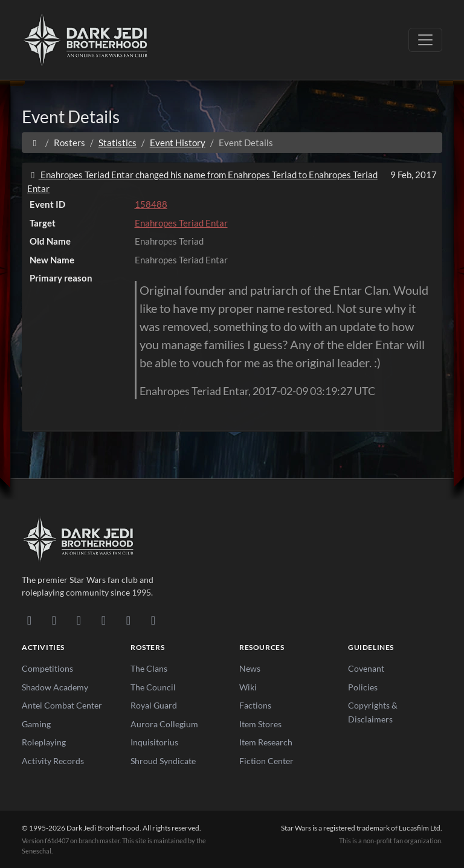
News (250, 668)
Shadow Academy (55, 687)
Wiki (248, 687)
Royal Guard (154, 705)
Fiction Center (266, 761)
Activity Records (53, 761)
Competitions (47, 668)
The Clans (149, 668)
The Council (153, 687)
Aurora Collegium (164, 724)
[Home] (35, 143)
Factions (255, 705)
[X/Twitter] (128, 620)
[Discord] (29, 620)
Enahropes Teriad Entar (181, 223)
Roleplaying (44, 742)
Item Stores (260, 724)
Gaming (36, 724)
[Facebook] (79, 620)
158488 (151, 204)
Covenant (366, 668)
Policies (363, 687)
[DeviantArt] (54, 620)
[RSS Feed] (153, 620)
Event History (178, 143)
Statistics (118, 143)
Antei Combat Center (62, 705)
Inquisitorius (154, 742)
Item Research (266, 742)
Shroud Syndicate (163, 761)
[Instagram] (104, 620)
